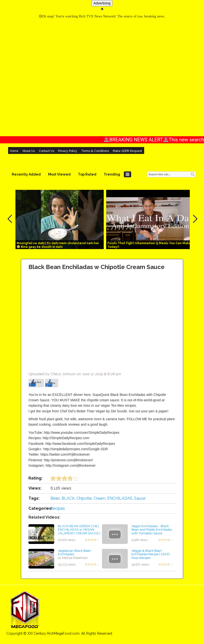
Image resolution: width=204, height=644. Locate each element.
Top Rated (87, 174)
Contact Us (46, 151)
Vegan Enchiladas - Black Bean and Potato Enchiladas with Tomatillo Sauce (152, 530)
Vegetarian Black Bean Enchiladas (74, 552)
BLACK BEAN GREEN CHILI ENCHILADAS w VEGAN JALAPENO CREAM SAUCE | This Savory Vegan (79, 531)
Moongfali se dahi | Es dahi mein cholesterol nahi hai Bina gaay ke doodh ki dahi (58, 245)
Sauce (140, 498)
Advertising (102, 3)
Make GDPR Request (127, 151)
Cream (99, 498)
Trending (112, 174)
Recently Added (26, 174)
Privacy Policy (68, 151)
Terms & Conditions (95, 151)
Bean (55, 498)
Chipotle (84, 498)
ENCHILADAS (120, 498)
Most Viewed (59, 174)
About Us (29, 151)
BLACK (68, 498)
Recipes (58, 508)
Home (14, 151)
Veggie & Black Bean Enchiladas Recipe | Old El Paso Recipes (151, 554)
